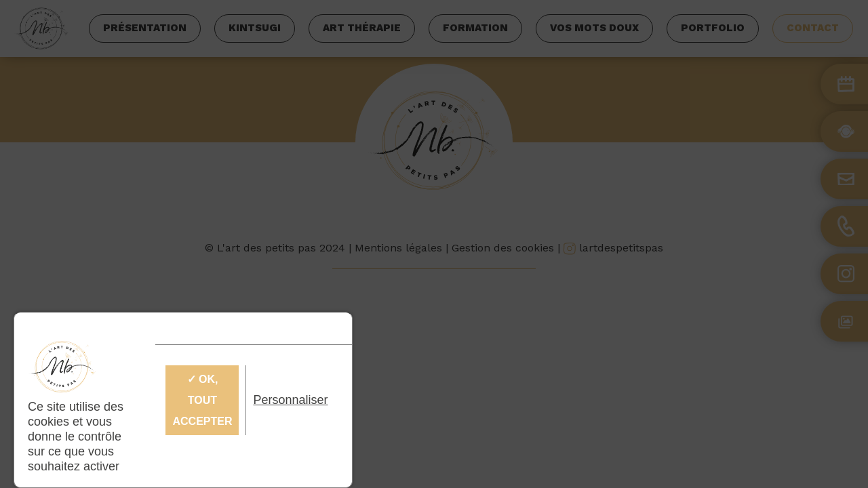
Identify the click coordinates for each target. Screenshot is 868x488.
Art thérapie (362, 28)
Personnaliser (290, 400)
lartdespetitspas (613, 248)
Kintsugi (255, 28)
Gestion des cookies (503, 248)
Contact (813, 28)
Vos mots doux (594, 28)
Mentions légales (398, 248)
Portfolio (713, 28)
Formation (475, 28)
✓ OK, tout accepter (202, 400)
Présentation (145, 28)
